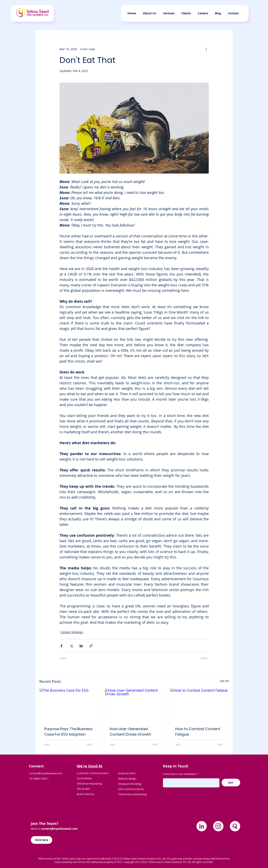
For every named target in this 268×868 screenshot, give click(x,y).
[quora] (235, 826)
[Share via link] (91, 646)
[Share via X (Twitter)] (71, 646)
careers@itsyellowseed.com (59, 829)
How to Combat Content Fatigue (198, 732)
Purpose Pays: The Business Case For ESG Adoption (69, 732)
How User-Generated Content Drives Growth (130, 732)
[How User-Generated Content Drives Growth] (134, 705)
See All (224, 681)
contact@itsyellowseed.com (46, 773)
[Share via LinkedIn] (81, 646)
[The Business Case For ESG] (69, 705)
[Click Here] (42, 840)
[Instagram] (218, 826)
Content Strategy (72, 632)
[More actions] (206, 49)
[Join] (231, 783)
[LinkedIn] (202, 826)
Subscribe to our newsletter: (180, 774)
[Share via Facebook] (61, 646)
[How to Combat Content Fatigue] (200, 705)
